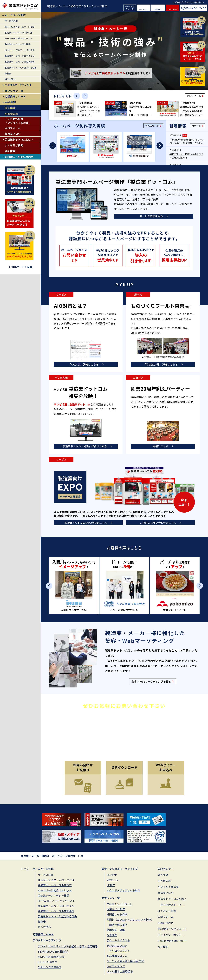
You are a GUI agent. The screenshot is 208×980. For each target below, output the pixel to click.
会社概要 (10, 151)
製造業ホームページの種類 (18, 44)
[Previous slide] (77, 96)
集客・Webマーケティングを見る (151, 681)
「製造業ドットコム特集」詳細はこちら (84, 446)
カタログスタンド (120, 951)
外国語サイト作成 (117, 914)
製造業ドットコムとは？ (19, 139)
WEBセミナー (144, 10)
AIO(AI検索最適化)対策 (51, 957)
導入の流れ (10, 79)
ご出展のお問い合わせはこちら (158, 523)
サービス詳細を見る (151, 216)
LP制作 (111, 885)
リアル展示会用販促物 (120, 971)
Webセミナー (166, 869)
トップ (25, 869)
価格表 (8, 73)
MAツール (112, 880)
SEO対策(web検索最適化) (53, 951)
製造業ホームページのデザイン (20, 56)
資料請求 (158, 9)
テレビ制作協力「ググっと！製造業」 (18, 121)
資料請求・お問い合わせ (19, 157)
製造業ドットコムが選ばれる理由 (21, 68)
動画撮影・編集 (116, 930)
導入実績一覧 (152, 126)
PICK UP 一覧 (194, 96)
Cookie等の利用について (172, 941)
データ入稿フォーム (130, 8)
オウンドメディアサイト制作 (123, 890)
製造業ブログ (13, 134)
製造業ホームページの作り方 (19, 33)
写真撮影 (112, 935)
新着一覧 (196, 126)
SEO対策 (112, 875)
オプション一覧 (14, 91)
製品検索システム (117, 956)
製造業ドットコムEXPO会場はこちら (86, 523)
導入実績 (10, 108)
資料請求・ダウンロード (172, 929)
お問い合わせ (173, 9)
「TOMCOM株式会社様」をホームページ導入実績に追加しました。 (187, 141)
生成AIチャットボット (119, 904)
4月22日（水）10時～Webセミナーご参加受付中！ (186, 156)
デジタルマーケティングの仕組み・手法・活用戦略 (68, 946)
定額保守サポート (15, 96)
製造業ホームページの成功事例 (20, 62)
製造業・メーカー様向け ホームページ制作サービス (52, 856)
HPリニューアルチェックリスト (20, 50)
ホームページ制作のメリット (19, 38)
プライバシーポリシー (171, 935)
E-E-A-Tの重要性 (48, 962)
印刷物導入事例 (118, 925)
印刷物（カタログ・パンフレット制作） (130, 919)
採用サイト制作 (116, 909)
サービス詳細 (11, 21)
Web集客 (10, 102)
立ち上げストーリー (172, 905)
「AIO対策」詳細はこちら (84, 364)
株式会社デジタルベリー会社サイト (188, 2)
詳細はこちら (161, 446)
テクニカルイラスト (118, 940)
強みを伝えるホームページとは (20, 27)
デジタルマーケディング (18, 85)
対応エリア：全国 (22, 267)
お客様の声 (11, 114)
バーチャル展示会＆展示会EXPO (125, 961)
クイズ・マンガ (116, 966)
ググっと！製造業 (168, 887)
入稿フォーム (13, 128)
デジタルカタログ (117, 945)
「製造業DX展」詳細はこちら (161, 364)
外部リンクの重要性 (50, 967)
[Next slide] (85, 96)
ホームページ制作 (15, 15)
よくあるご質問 (14, 145)
